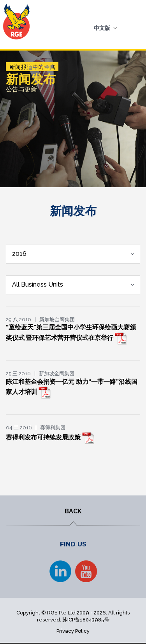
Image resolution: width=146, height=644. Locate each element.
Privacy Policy (73, 631)
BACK (73, 511)
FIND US (73, 544)
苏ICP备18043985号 (86, 620)
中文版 (102, 28)
